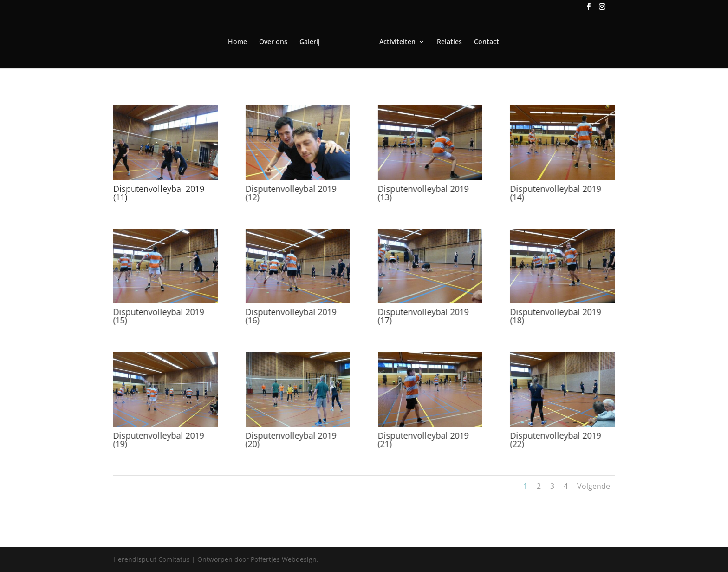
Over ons (273, 42)
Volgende (594, 486)
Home (237, 42)
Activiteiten (397, 42)
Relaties (449, 42)
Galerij (310, 42)
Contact (487, 42)
